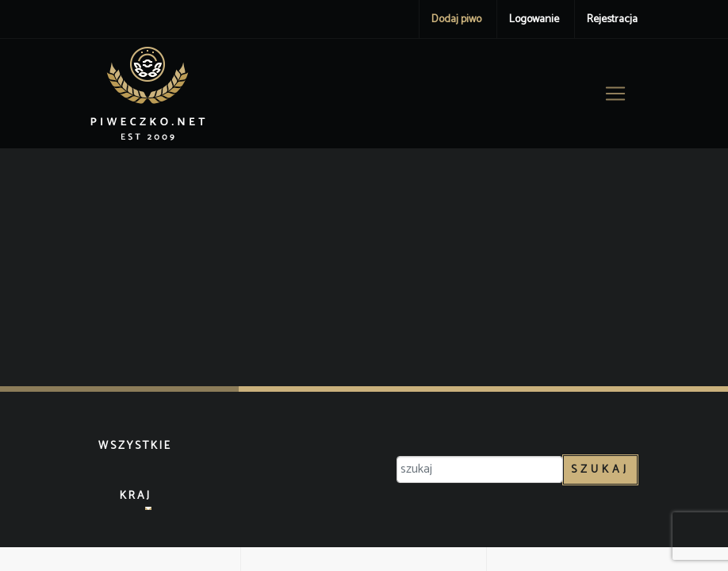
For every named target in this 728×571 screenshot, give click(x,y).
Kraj (136, 496)
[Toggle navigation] (615, 94)
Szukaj (600, 470)
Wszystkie (135, 446)
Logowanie (534, 19)
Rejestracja (612, 19)
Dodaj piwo (456, 19)
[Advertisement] (364, 267)
